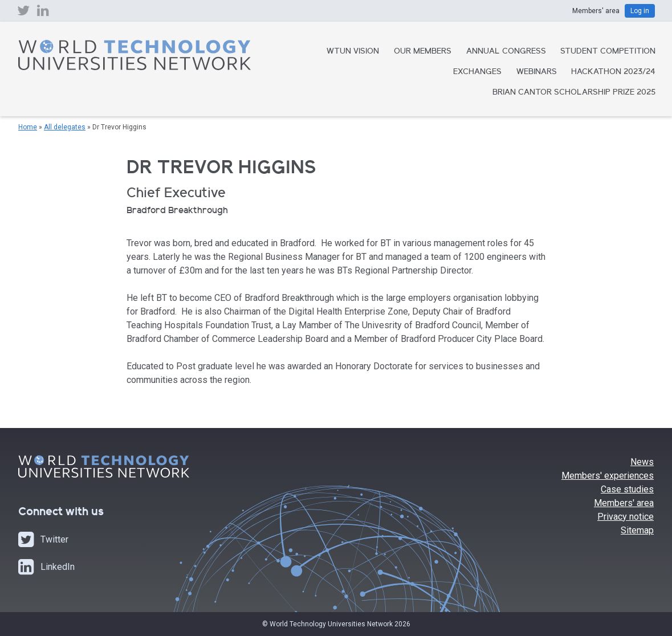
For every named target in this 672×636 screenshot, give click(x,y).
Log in (640, 11)
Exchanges (477, 72)
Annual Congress (506, 52)
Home (28, 127)
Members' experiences (608, 476)
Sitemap (637, 530)
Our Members (423, 52)
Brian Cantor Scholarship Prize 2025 (574, 93)
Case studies (627, 489)
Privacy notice (626, 517)
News (642, 462)
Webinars (537, 72)
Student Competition (608, 52)
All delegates (65, 127)
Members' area (624, 503)
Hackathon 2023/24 (613, 72)
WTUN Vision (353, 52)
